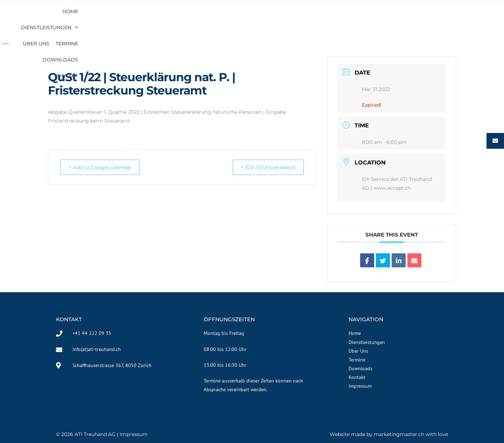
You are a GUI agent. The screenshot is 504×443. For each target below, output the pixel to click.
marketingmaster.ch (399, 434)
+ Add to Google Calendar (104, 167)
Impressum (134, 434)
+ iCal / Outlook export (265, 167)
